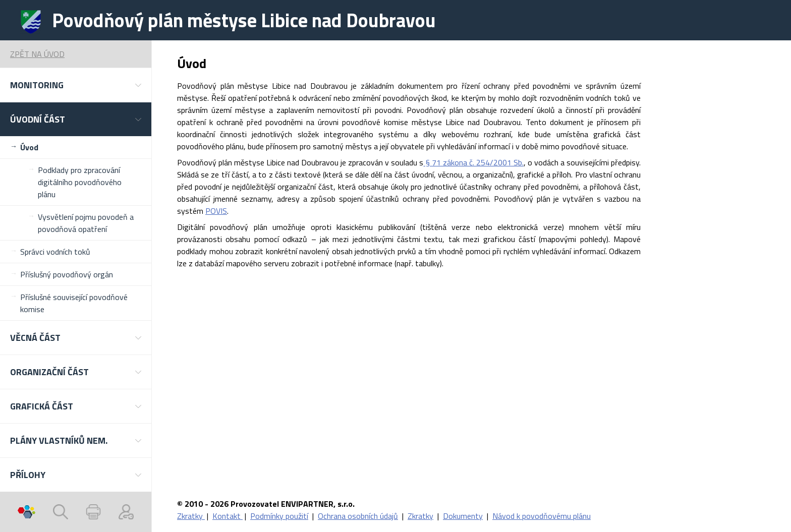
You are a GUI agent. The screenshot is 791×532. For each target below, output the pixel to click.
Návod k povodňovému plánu (542, 516)
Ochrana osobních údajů (358, 516)
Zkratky (191, 516)
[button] (76, 85)
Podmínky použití (279, 516)
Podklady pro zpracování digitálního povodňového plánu (80, 182)
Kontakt (228, 516)
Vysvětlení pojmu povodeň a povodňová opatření (86, 223)
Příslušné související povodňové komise (74, 303)
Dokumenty (463, 516)
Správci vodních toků (55, 252)
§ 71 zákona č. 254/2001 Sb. (473, 162)
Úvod (29, 147)
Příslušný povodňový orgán (67, 274)
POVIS (216, 211)
